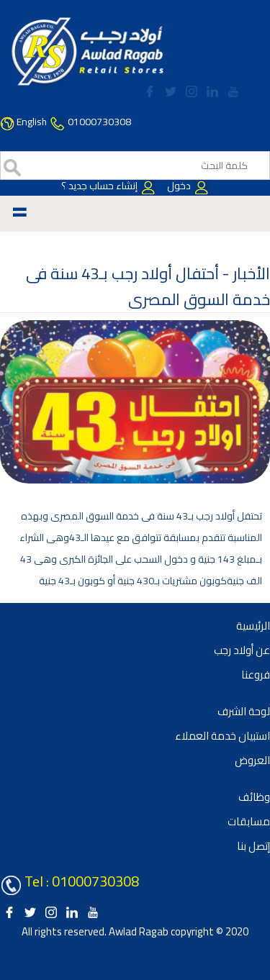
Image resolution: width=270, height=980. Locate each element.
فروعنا (256, 675)
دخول (187, 186)
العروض (252, 760)
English (32, 122)
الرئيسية (253, 626)
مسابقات (249, 821)
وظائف (254, 797)
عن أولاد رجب (242, 650)
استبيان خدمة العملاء (222, 736)
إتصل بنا (253, 846)
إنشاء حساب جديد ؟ (109, 186)
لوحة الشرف (244, 711)
